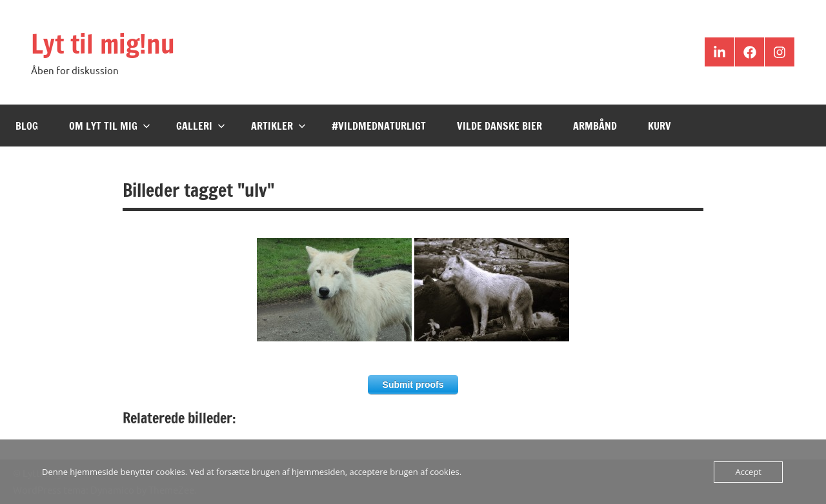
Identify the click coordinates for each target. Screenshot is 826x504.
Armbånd (595, 126)
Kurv (660, 126)
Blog (27, 126)
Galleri (201, 126)
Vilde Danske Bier (499, 126)
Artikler (278, 126)
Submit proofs (413, 385)
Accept (748, 472)
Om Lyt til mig (110, 126)
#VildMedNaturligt (379, 126)
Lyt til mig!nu (103, 44)
